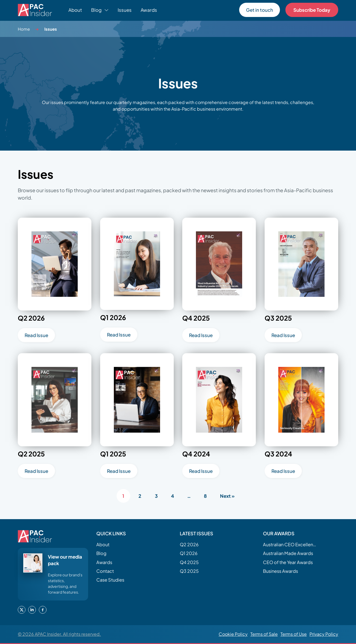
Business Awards (280, 571)
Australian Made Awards (288, 553)
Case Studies (110, 580)
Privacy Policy (324, 634)
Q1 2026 (189, 553)
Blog (101, 553)
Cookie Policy (233, 634)
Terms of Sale (264, 634)
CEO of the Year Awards (288, 562)
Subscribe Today (312, 10)
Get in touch (260, 10)
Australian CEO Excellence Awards (290, 544)
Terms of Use (294, 634)
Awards (149, 10)
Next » (227, 496)
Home (24, 29)
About (75, 10)
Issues (125, 10)
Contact (105, 571)
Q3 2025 (189, 571)
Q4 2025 (189, 562)
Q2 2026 (189, 544)
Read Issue (36, 335)
